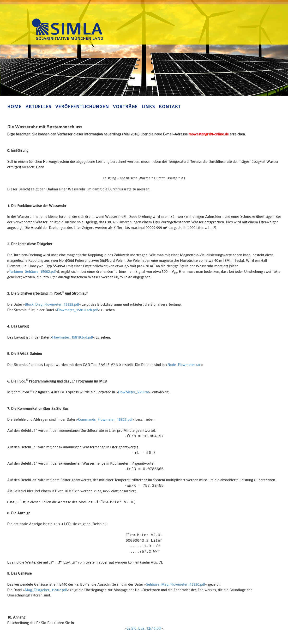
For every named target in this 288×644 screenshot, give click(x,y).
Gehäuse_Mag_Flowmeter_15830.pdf (175, 585)
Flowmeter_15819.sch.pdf (77, 310)
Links (148, 107)
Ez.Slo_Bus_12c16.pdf (144, 629)
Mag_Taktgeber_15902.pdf (46, 590)
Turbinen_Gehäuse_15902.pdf (33, 272)
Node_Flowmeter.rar (184, 365)
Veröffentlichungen (82, 107)
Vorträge (125, 107)
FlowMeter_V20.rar (134, 392)
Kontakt (170, 107)
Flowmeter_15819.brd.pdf (73, 337)
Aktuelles (38, 107)
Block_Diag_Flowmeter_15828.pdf (52, 305)
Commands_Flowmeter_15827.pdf (105, 420)
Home (14, 107)
